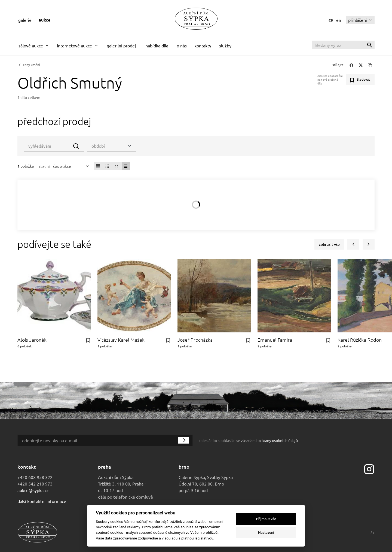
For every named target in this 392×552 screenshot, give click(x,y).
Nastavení (266, 533)
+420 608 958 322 (35, 477)
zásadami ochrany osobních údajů (269, 440)
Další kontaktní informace (42, 501)
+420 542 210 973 (35, 484)
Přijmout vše (266, 519)
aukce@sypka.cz (33, 490)
